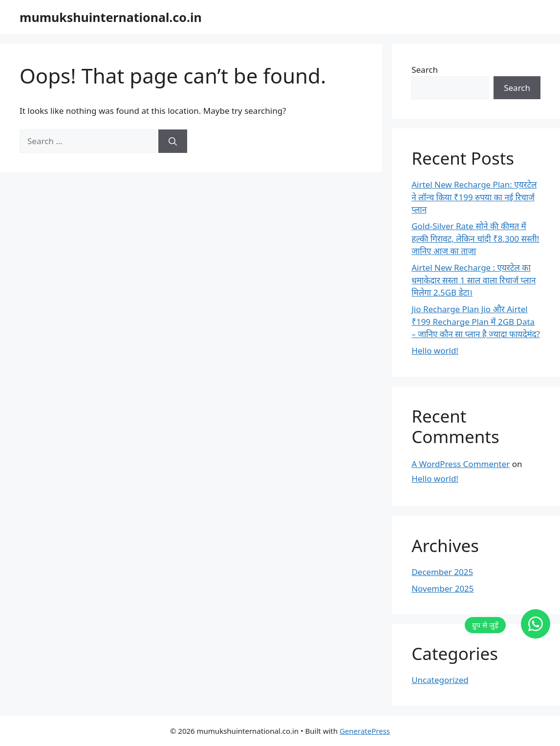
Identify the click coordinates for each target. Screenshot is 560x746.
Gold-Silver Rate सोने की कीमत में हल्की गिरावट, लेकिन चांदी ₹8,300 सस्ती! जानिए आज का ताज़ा (475, 238)
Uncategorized (440, 680)
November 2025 (442, 588)
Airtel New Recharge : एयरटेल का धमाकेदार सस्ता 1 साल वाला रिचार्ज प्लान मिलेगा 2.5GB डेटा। (474, 280)
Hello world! (435, 351)
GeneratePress (365, 731)
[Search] (173, 141)
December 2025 (442, 572)
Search (425, 70)
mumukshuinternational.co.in (111, 17)
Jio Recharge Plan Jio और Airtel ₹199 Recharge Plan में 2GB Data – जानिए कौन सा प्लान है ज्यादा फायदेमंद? (476, 321)
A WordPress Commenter (461, 464)
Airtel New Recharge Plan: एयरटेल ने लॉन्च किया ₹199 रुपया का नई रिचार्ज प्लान (474, 197)
